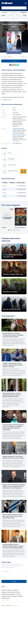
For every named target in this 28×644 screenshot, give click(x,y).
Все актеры (17, 141)
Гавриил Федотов (17, 130)
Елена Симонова (17, 135)
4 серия (4, 196)
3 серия (4, 193)
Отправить (14, 581)
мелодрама (16, 112)
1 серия (4, 186)
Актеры (3, 15)
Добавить (22, 57)
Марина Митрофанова (18, 129)
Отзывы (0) (23, 12)
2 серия (4, 189)
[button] (9, 230)
